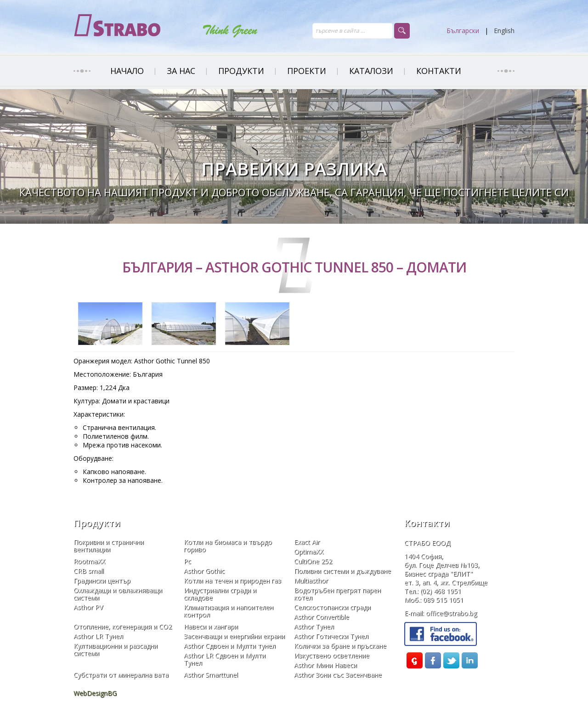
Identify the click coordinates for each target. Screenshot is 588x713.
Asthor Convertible (322, 617)
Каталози (371, 71)
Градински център (102, 581)
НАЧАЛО (127, 71)
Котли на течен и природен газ (232, 581)
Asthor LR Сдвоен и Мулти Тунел (225, 659)
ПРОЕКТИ (307, 71)
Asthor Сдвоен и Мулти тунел (230, 646)
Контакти (439, 71)
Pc (187, 561)
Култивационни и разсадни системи (116, 650)
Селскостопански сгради (332, 607)
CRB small (89, 571)
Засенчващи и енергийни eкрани (234, 636)
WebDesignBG (95, 693)
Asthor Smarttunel (211, 675)
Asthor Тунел (314, 627)
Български (463, 31)
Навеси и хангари (211, 627)
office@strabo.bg (451, 613)
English (504, 31)
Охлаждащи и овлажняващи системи (118, 594)
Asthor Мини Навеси (325, 665)
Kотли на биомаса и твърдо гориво (228, 546)
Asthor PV (88, 607)
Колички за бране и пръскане (340, 646)
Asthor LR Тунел (98, 636)
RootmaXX (89, 561)
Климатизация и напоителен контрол (229, 611)
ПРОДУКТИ (241, 71)
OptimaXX (309, 552)
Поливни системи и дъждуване (342, 571)
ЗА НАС (181, 71)
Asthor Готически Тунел (331, 636)
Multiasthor (311, 581)
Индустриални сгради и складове (220, 594)
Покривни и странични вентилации (109, 546)
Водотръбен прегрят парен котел (337, 594)
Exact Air (307, 542)
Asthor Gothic (204, 571)
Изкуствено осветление (332, 656)
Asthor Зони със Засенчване (338, 675)
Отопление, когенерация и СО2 (123, 627)
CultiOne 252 (313, 561)
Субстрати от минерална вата (121, 675)
